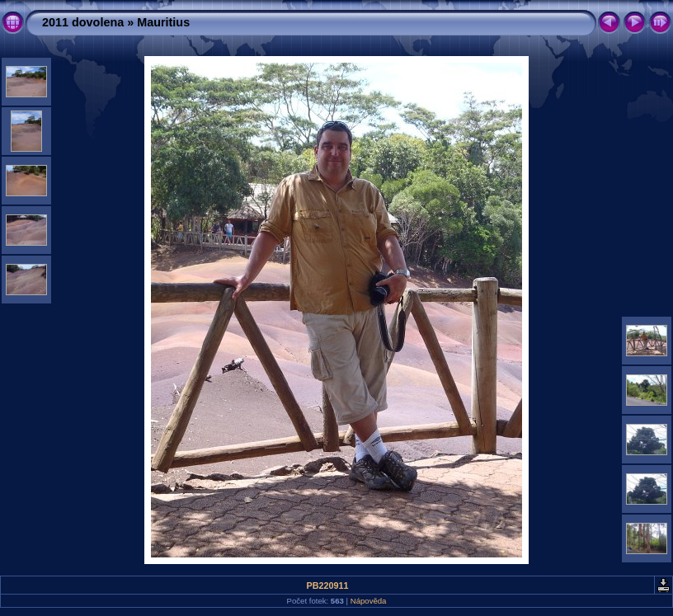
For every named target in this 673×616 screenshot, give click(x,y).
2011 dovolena (83, 22)
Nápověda (369, 601)
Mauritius (163, 22)
